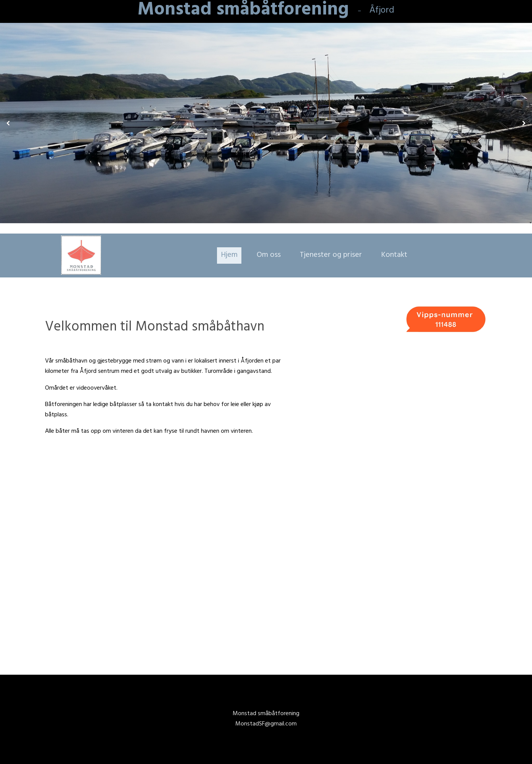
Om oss (269, 255)
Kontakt (394, 255)
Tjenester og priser (331, 255)
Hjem (229, 255)
